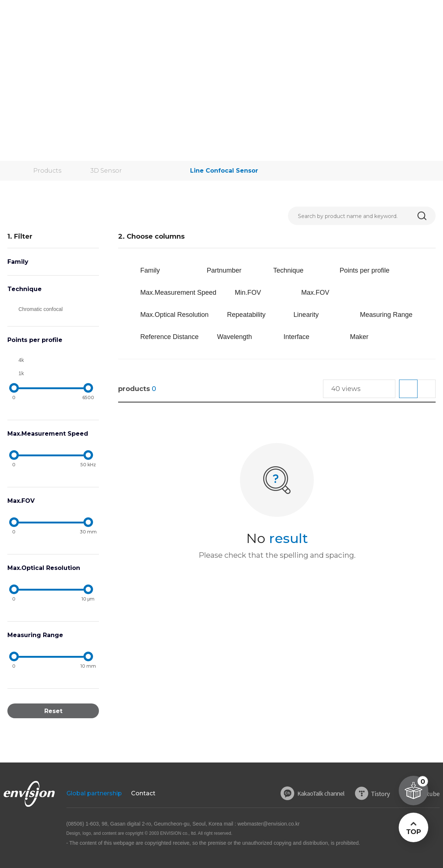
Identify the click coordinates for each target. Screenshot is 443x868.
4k (21, 360)
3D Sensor (106, 171)
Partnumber (224, 270)
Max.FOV (21, 501)
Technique (25, 289)
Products (47, 171)
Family (18, 262)
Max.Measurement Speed (48, 434)
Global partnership (94, 793)
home (7, 171)
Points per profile (35, 340)
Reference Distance (169, 337)
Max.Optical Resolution (44, 568)
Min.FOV (248, 293)
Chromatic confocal (41, 309)
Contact (143, 793)
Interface (296, 337)
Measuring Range (35, 635)
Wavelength (234, 337)
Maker (359, 337)
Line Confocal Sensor (224, 171)
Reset (53, 711)
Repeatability (246, 315)
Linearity (306, 315)
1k (21, 373)
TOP (413, 832)
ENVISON (26, 15)
